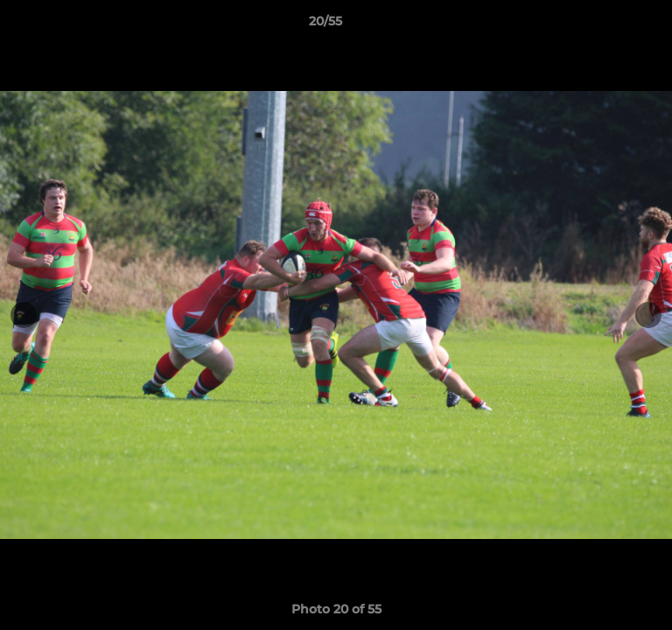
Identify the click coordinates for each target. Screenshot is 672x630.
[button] (609, 25)
